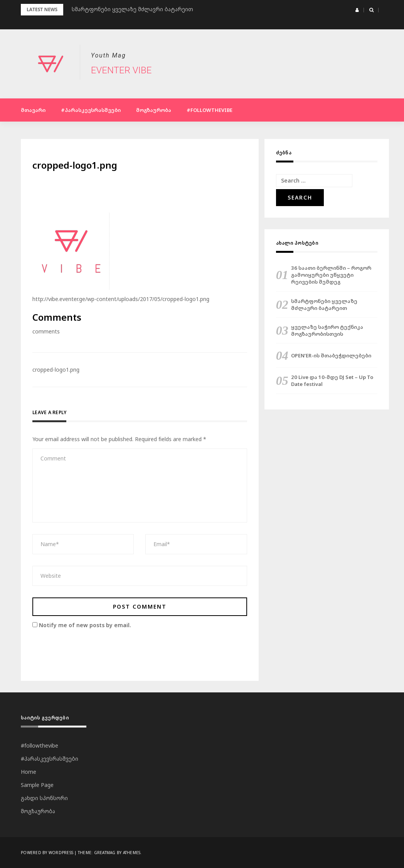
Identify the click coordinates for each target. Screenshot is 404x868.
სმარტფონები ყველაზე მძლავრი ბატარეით (324, 305)
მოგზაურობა (154, 110)
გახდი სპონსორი (44, 798)
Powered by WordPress (47, 853)
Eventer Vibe (121, 70)
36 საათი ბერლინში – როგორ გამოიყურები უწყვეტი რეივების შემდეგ (331, 275)
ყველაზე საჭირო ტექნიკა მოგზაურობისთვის (327, 330)
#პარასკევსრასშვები (91, 110)
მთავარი (33, 110)
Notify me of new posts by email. (85, 625)
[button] (357, 10)
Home (29, 772)
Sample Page (37, 785)
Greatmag (105, 853)
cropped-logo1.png (56, 370)
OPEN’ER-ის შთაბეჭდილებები (331, 355)
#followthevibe (210, 110)
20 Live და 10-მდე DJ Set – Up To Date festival (332, 381)
